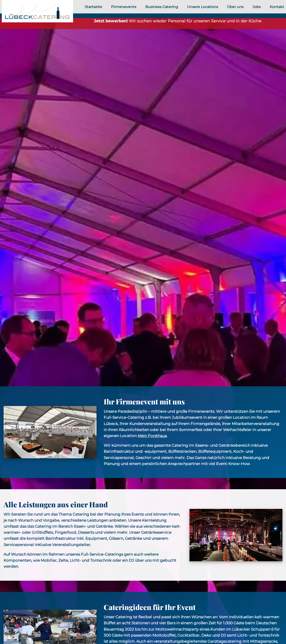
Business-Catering (162, 7)
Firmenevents (124, 7)
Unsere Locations (203, 7)
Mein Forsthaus (152, 436)
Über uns (235, 7)
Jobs (257, 7)
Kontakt (277, 7)
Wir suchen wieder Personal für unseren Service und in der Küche (178, 21)
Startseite (93, 7)
